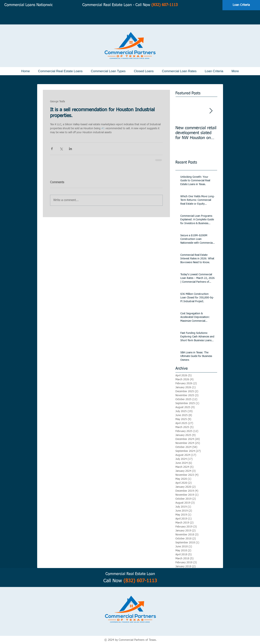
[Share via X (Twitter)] (61, 149)
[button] (60, 71)
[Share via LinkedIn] (70, 149)
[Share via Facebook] (52, 149)
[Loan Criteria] (241, 5)
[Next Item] (211, 111)
